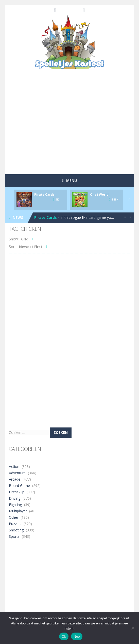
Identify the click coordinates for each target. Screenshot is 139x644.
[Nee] (133, 628)
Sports (14, 536)
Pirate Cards (44, 195)
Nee (77, 637)
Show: (14, 239)
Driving (15, 498)
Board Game (19, 486)
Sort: (13, 247)
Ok (64, 637)
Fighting (15, 505)
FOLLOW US (84, 10)
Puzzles (15, 524)
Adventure (17, 473)
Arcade (15, 479)
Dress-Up (17, 492)
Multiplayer (18, 511)
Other (14, 517)
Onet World (99, 195)
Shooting (16, 530)
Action (14, 466)
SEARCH (55, 10)
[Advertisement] (74, 132)
